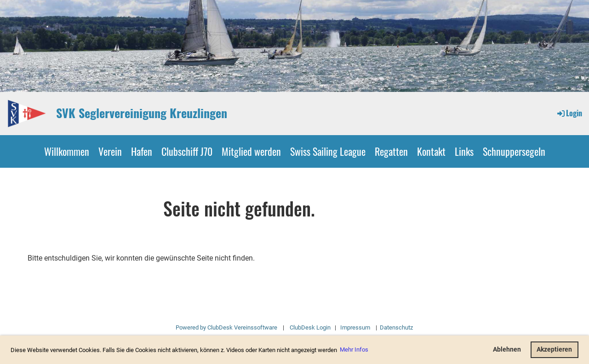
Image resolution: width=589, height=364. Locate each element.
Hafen (142, 151)
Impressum (355, 327)
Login (569, 113)
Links (464, 151)
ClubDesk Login (310, 327)
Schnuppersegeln (514, 151)
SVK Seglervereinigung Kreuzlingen (142, 113)
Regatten (391, 151)
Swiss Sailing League (328, 151)
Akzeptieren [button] (554, 350)
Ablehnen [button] (507, 350)
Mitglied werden (251, 151)
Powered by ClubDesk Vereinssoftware (226, 327)
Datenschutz (396, 327)
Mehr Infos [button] (354, 350)
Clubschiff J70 (187, 151)
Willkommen (67, 151)
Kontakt (431, 151)
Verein (110, 151)
